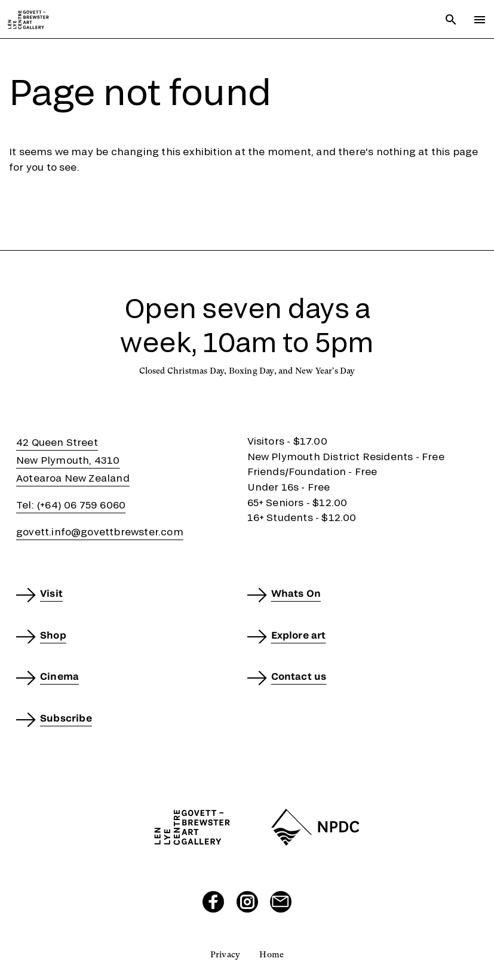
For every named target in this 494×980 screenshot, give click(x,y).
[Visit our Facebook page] (213, 902)
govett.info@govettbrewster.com (100, 531)
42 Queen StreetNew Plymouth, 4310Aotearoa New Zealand (73, 460)
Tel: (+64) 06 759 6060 (71, 505)
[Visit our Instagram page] (247, 902)
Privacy (225, 954)
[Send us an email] (281, 902)
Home (271, 954)
